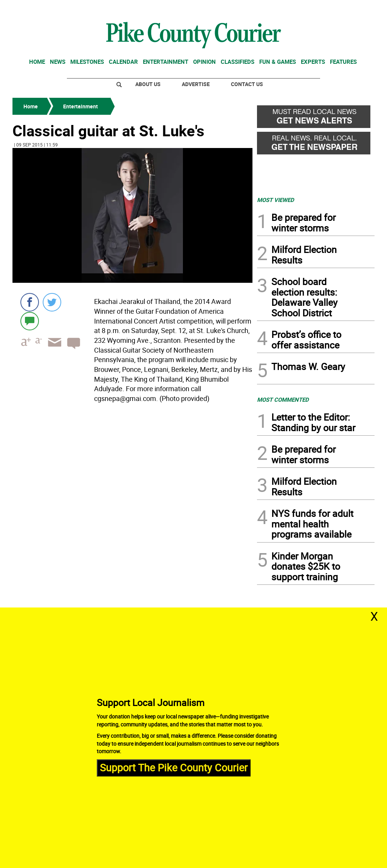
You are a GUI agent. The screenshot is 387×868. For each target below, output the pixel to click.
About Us (148, 84)
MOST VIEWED (276, 200)
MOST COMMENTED (283, 399)
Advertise (196, 84)
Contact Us (247, 84)
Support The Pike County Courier (174, 767)
